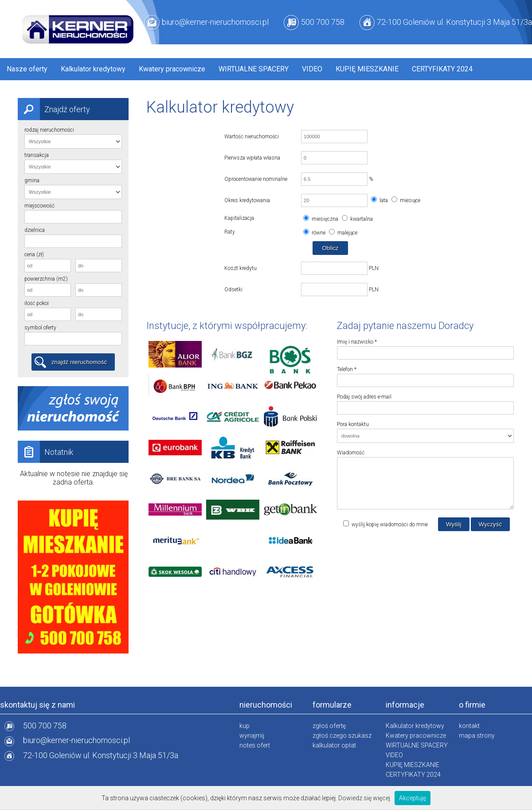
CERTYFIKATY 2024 (442, 69)
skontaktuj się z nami (37, 705)
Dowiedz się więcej (364, 798)
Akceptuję (413, 798)
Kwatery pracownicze (172, 69)
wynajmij (252, 736)
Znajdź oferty (54, 109)
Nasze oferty (27, 69)
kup (244, 726)
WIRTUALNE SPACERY (254, 69)
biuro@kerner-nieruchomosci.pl (215, 22)
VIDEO (312, 69)
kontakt (469, 726)
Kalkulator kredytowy (93, 69)
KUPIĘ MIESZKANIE (367, 69)
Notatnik (45, 452)
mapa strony (477, 736)
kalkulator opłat (334, 745)
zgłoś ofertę (329, 726)
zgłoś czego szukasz (342, 736)
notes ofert (255, 745)
